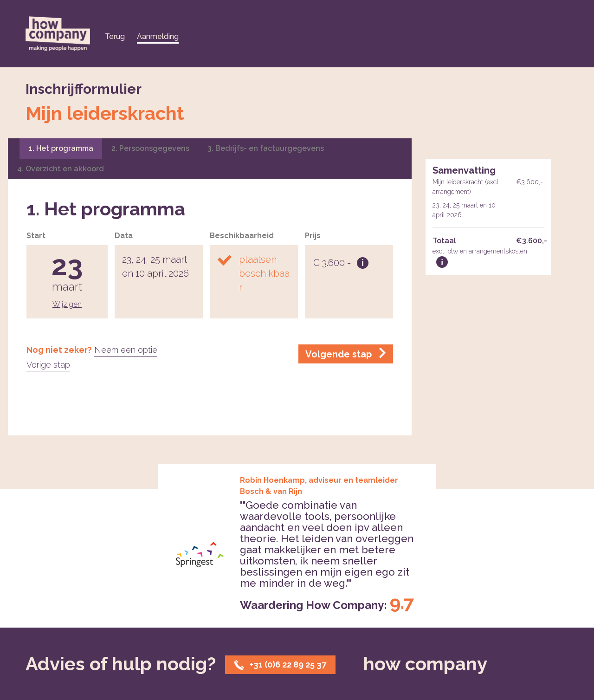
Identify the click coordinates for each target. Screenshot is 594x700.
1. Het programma (61, 148)
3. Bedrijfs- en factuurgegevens (266, 148)
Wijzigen (67, 304)
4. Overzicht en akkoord (61, 169)
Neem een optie (126, 350)
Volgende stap (346, 353)
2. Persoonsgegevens (150, 148)
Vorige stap (48, 365)
